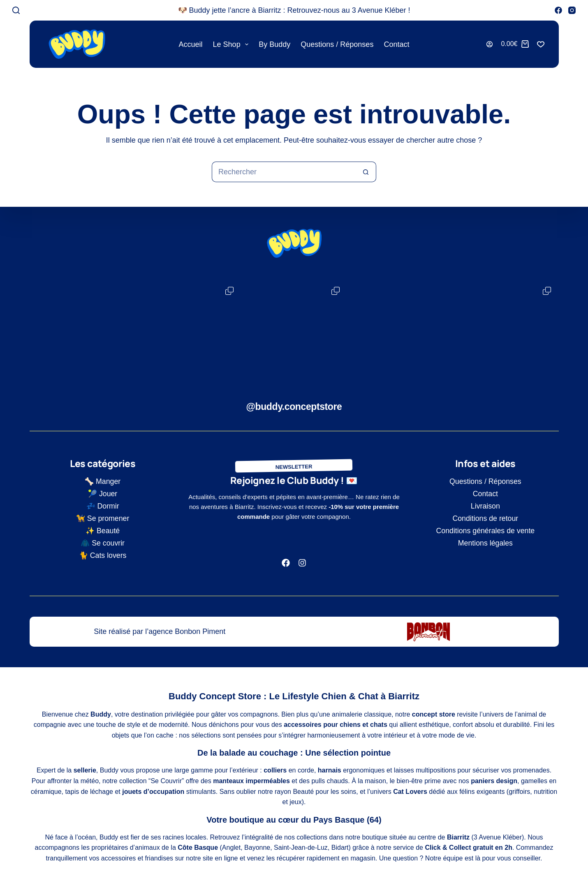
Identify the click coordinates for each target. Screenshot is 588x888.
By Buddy (274, 44)
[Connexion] (490, 44)
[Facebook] (558, 10)
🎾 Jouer (103, 494)
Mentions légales (485, 543)
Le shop (233, 44)
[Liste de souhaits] (541, 44)
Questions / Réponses (337, 44)
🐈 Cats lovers (103, 555)
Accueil (191, 44)
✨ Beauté (103, 531)
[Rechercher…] (284, 172)
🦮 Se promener (103, 518)
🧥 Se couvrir (103, 543)
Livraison (485, 506)
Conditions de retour (485, 518)
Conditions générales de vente (485, 531)
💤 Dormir (103, 506)
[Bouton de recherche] (366, 172)
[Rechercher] (16, 10)
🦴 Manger (103, 481)
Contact (396, 44)
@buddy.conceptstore (294, 407)
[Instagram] (572, 10)
